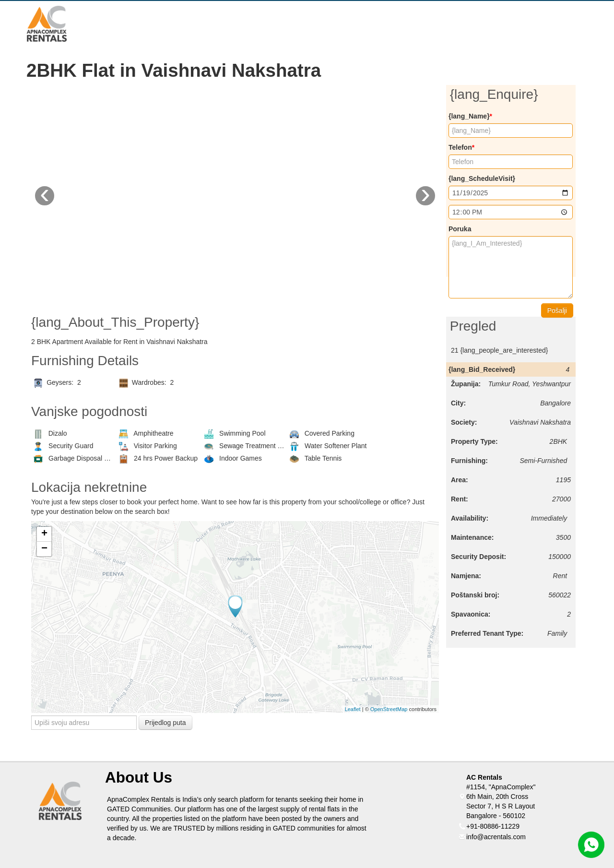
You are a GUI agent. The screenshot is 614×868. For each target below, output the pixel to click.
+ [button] (44, 534)
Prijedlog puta (165, 723)
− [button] (44, 549)
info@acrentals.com (496, 837)
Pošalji (557, 310)
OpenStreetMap (389, 709)
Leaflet (353, 709)
